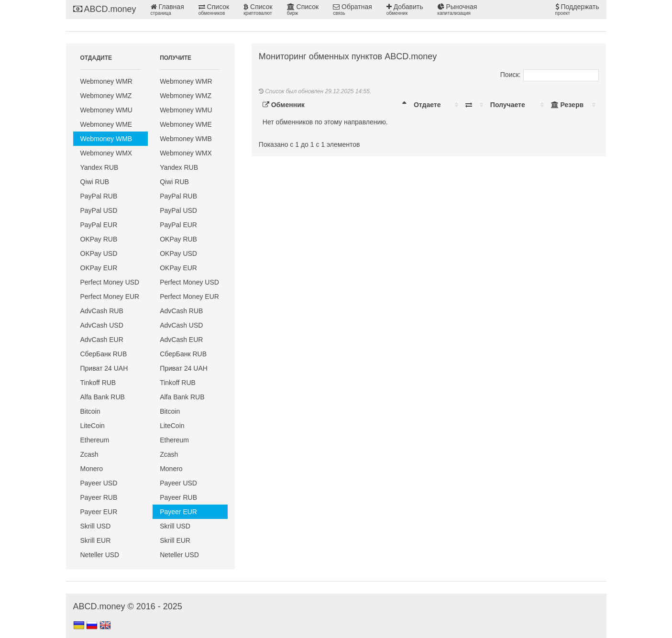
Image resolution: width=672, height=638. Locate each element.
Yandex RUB (99, 167)
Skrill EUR (96, 540)
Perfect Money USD (110, 282)
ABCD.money (105, 9)
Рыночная (457, 10)
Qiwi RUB (95, 182)
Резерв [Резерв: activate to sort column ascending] (567, 105)
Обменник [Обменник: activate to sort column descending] (284, 105)
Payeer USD (99, 483)
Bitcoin (90, 411)
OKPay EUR (99, 268)
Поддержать (577, 10)
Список (214, 10)
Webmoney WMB (106, 139)
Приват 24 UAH (104, 368)
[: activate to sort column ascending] (474, 105)
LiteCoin (93, 426)
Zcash (89, 454)
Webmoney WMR (106, 81)
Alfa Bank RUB (103, 397)
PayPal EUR (99, 225)
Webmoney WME (106, 124)
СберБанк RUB (104, 354)
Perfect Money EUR (110, 297)
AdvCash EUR (102, 340)
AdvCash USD (102, 325)
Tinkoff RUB (98, 383)
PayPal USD (99, 210)
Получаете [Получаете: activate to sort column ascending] (508, 105)
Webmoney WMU (106, 110)
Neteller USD (100, 555)
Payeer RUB (99, 497)
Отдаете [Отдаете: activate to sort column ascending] (427, 105)
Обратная (353, 10)
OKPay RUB (99, 239)
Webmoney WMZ (106, 96)
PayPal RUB (99, 196)
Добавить (405, 10)
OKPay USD (99, 253)
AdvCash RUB (102, 311)
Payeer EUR (99, 512)
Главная (167, 10)
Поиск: (550, 75)
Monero (92, 469)
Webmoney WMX (106, 153)
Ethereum (95, 440)
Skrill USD (96, 526)
